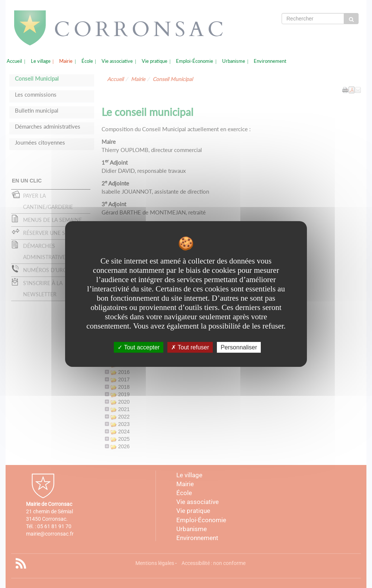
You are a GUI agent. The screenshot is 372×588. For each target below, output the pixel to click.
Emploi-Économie (195, 61)
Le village (41, 61)
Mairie (66, 61)
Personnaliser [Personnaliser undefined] (239, 347)
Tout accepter (139, 347)
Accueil (14, 61)
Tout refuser (190, 347)
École (87, 61)
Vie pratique (155, 61)
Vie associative (117, 61)
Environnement (270, 61)
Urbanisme (234, 61)
